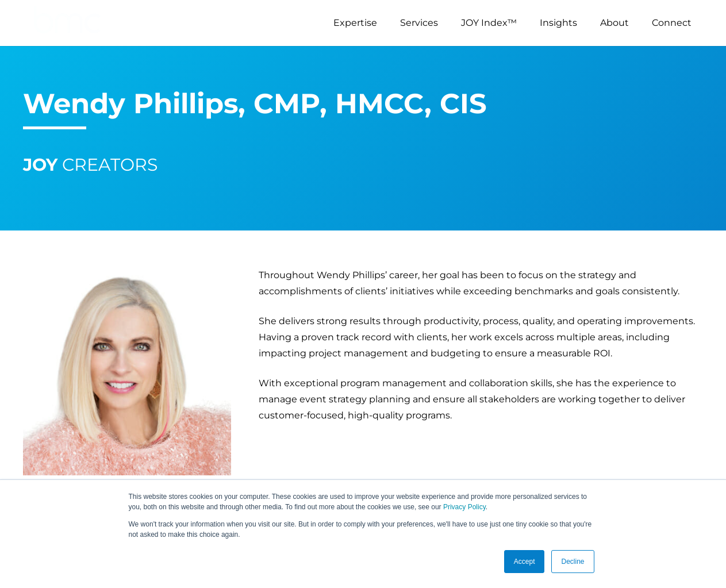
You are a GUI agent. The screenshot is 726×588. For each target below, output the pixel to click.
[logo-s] (67, 23)
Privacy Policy (464, 507)
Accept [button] (525, 562)
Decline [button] (573, 562)
